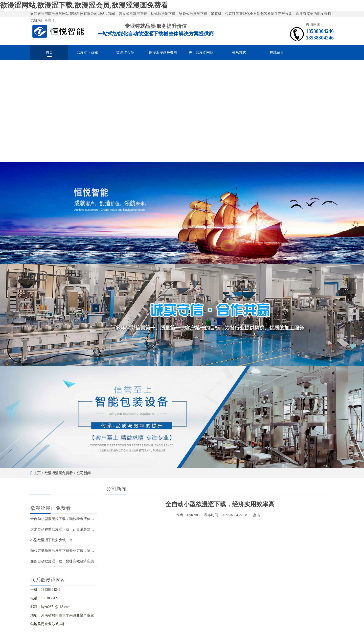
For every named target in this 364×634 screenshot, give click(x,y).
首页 (49, 52)
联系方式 (239, 52)
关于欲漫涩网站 (201, 52)
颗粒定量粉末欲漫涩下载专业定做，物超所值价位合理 (73, 551)
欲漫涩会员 (125, 52)
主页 (37, 473)
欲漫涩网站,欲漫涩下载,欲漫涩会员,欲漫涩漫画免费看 (84, 5)
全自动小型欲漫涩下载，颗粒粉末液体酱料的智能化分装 (75, 519)
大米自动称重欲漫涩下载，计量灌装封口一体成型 (69, 529)
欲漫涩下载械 (87, 52)
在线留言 (277, 52)
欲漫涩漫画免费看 (163, 52)
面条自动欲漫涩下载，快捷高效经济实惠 (62, 561)
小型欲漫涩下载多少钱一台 (52, 540)
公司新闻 (84, 473)
